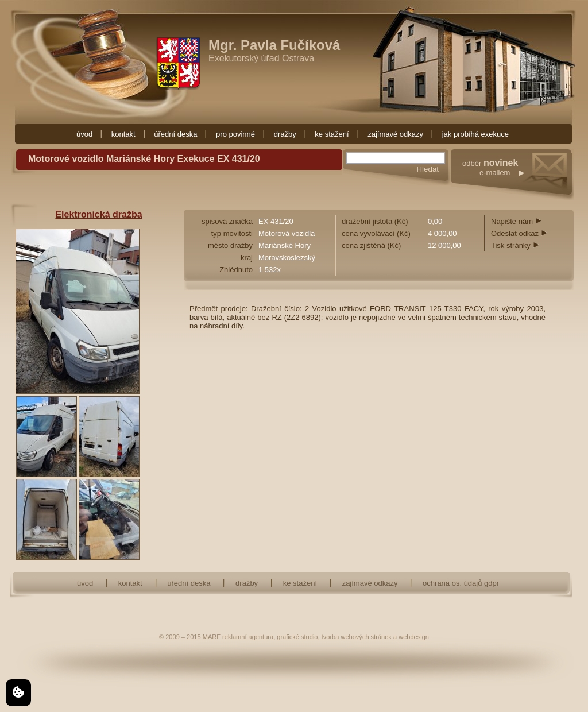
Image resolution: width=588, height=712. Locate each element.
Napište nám (512, 221)
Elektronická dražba (98, 214)
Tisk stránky (511, 245)
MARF (212, 637)
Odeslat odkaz (515, 233)
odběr (518, 179)
